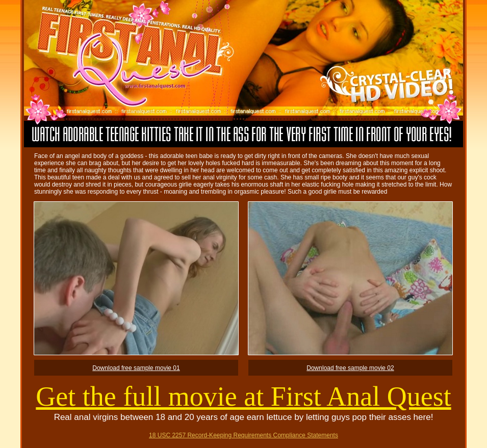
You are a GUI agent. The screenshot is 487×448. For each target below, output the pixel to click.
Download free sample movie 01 (136, 368)
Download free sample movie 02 (350, 368)
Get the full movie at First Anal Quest (243, 397)
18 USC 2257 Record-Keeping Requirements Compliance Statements (243, 435)
